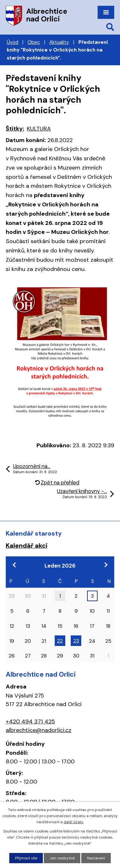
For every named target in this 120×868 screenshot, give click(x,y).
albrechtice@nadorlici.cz (39, 730)
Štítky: (15, 129)
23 (76, 641)
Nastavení (96, 858)
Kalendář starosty (34, 533)
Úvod (12, 42)
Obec (34, 42)
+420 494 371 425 (30, 721)
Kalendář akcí (27, 545)
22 (60, 641)
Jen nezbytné (62, 858)
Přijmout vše (26, 858)
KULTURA (39, 129)
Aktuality (59, 42)
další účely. (74, 822)
